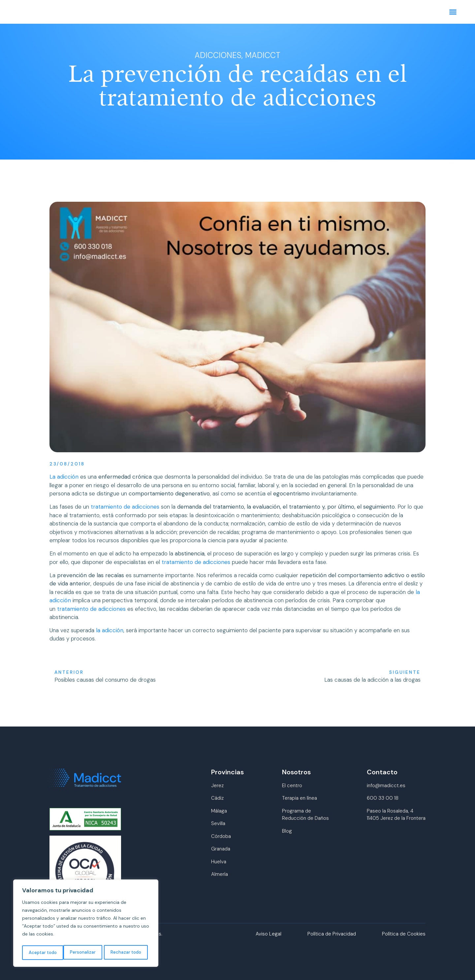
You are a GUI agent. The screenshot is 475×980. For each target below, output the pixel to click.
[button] (451, 13)
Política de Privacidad (332, 934)
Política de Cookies (404, 934)
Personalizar (41, 953)
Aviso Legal (269, 934)
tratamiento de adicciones (125, 507)
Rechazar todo (84, 953)
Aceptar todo (129, 953)
